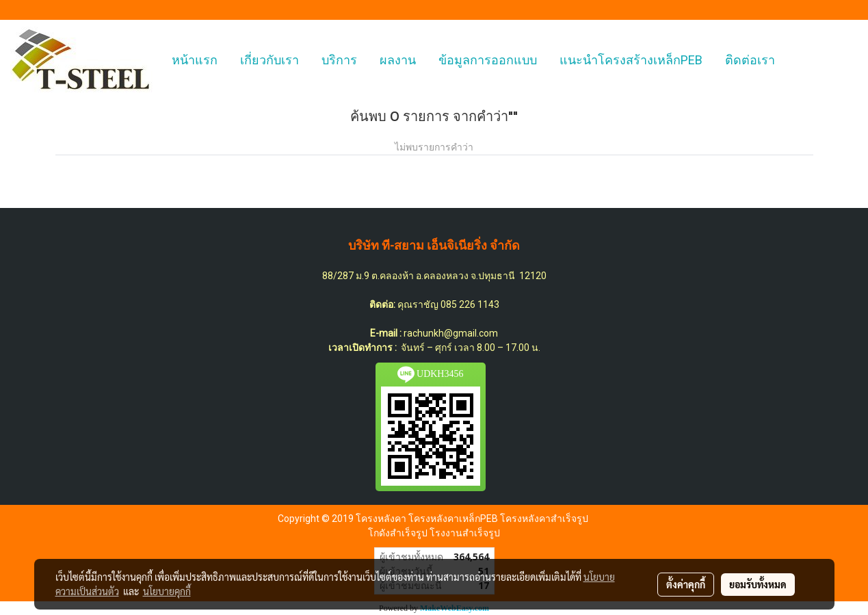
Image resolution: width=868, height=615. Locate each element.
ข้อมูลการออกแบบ (488, 60)
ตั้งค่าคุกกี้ (686, 584)
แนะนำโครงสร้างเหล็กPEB (631, 60)
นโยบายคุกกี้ (167, 591)
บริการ (339, 60)
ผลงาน (398, 60)
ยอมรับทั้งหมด (758, 584)
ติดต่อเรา (750, 60)
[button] (798, 60)
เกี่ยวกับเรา (269, 60)
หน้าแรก (195, 60)
